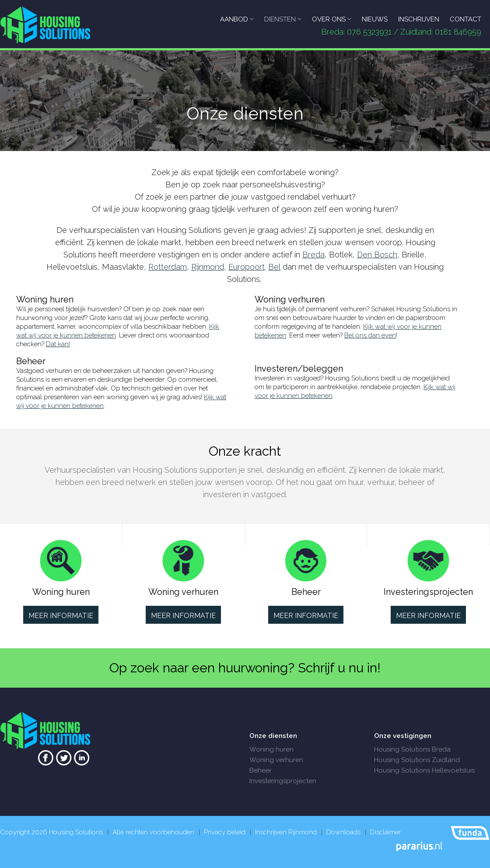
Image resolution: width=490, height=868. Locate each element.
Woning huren (271, 749)
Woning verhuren (276, 760)
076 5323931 (369, 32)
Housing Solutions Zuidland (417, 760)
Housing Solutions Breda (412, 749)
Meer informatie (61, 616)
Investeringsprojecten (283, 781)
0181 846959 (458, 32)
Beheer (261, 770)
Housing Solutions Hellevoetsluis (424, 770)
